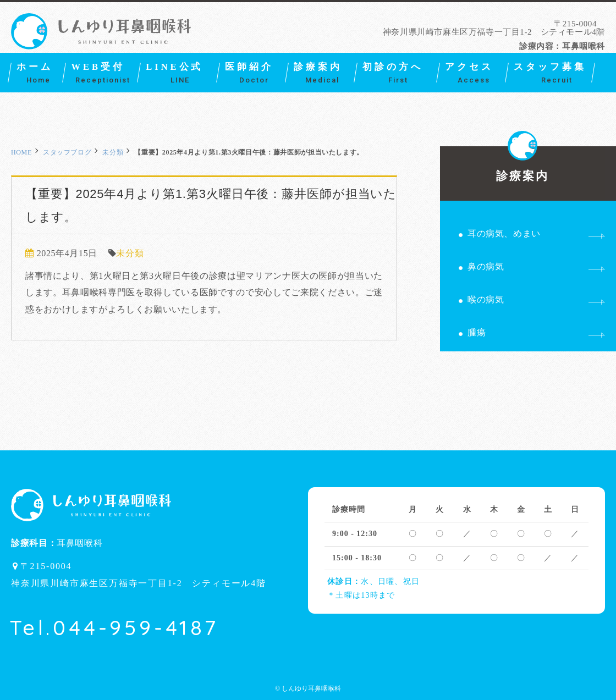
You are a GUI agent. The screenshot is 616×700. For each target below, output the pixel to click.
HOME (21, 152)
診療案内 (523, 164)
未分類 (113, 152)
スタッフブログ (67, 152)
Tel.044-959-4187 (114, 627)
